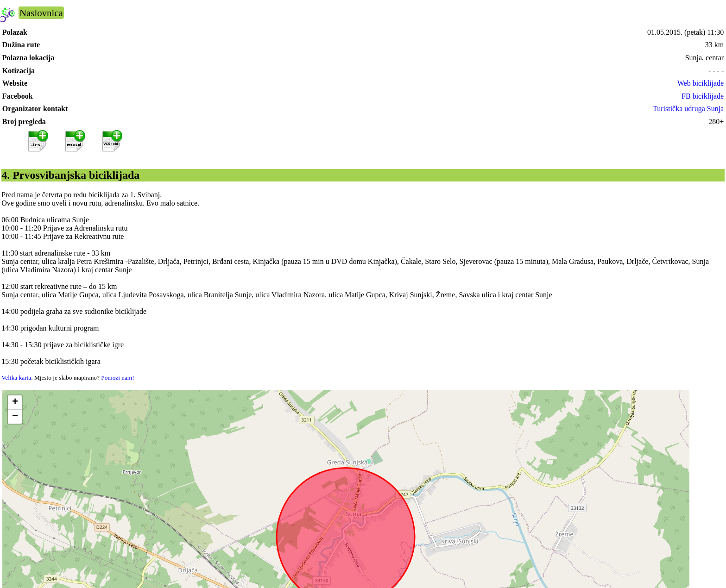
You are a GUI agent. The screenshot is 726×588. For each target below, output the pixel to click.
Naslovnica (41, 13)
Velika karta (16, 378)
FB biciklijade (703, 96)
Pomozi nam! (117, 378)
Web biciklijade (701, 83)
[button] (15, 403)
